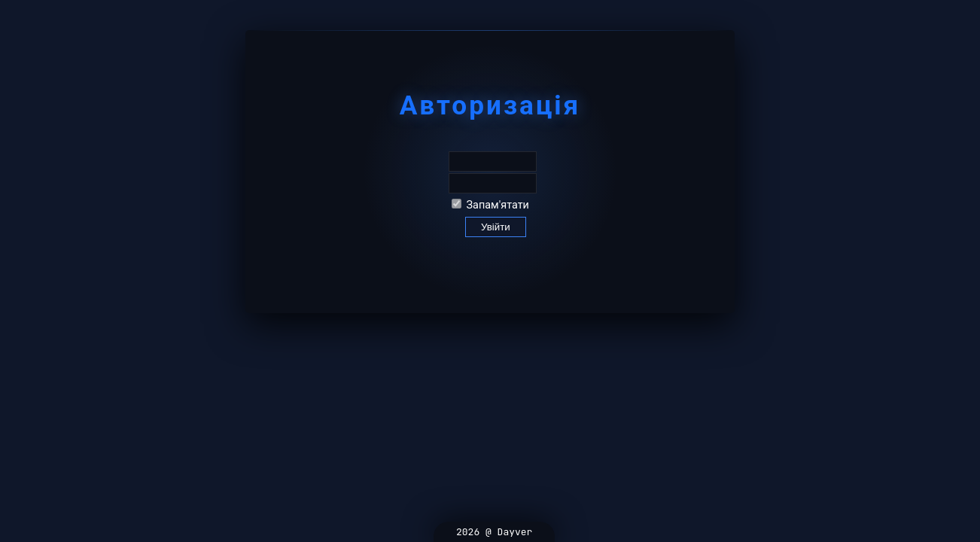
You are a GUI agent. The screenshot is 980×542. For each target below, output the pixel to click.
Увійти (496, 227)
